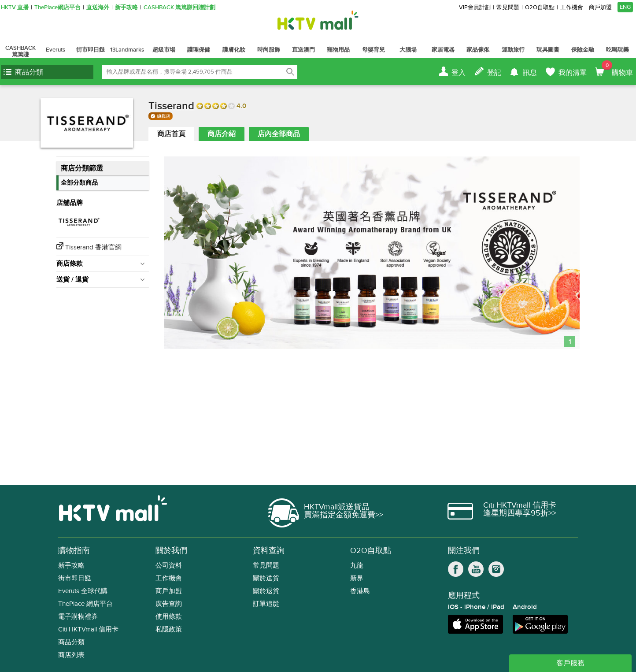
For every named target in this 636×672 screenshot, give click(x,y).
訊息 (530, 73)
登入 (459, 73)
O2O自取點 (540, 8)
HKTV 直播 (15, 8)
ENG (625, 7)
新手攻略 (126, 8)
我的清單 (573, 73)
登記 (494, 73)
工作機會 (572, 8)
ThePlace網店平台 (57, 8)
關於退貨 (266, 591)
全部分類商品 (79, 183)
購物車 (617, 69)
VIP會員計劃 (475, 8)
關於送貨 (266, 578)
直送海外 (98, 8)
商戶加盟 (600, 8)
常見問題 (508, 8)
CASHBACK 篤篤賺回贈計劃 (179, 8)
